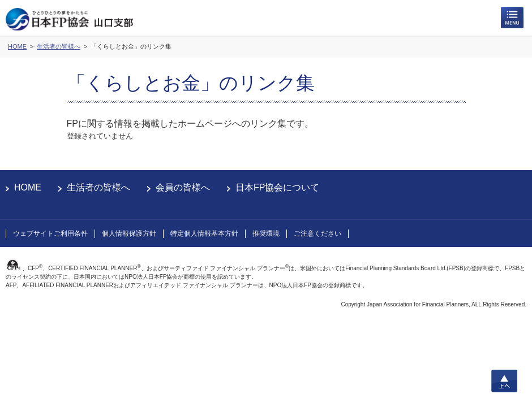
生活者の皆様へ (98, 187)
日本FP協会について (277, 187)
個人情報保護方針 (129, 233)
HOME (28, 187)
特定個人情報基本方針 (204, 233)
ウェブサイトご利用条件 (50, 233)
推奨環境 (266, 233)
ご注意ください (318, 233)
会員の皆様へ (183, 187)
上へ (504, 381)
